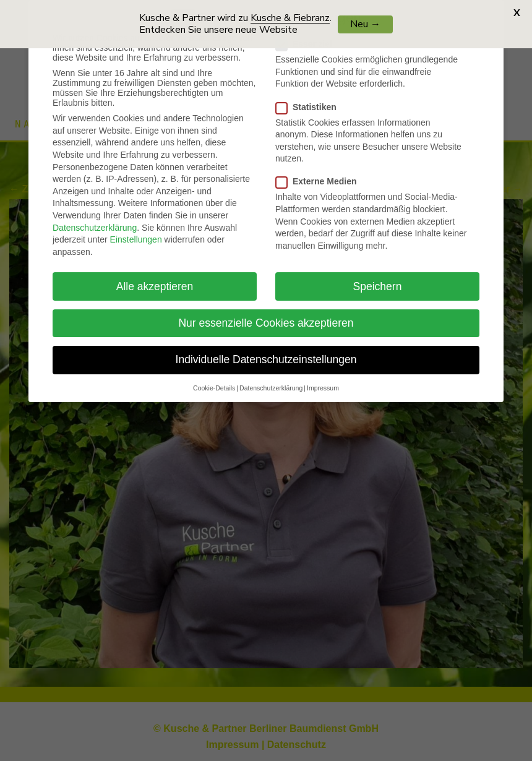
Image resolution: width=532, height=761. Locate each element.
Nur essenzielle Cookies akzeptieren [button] (266, 315)
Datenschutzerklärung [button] (271, 380)
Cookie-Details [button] (214, 380)
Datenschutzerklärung (95, 219)
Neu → (365, 24)
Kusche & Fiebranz (290, 18)
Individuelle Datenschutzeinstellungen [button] (266, 351)
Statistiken (311, 98)
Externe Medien (321, 173)
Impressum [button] (323, 380)
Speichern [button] (378, 278)
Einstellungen (136, 231)
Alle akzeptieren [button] (155, 278)
